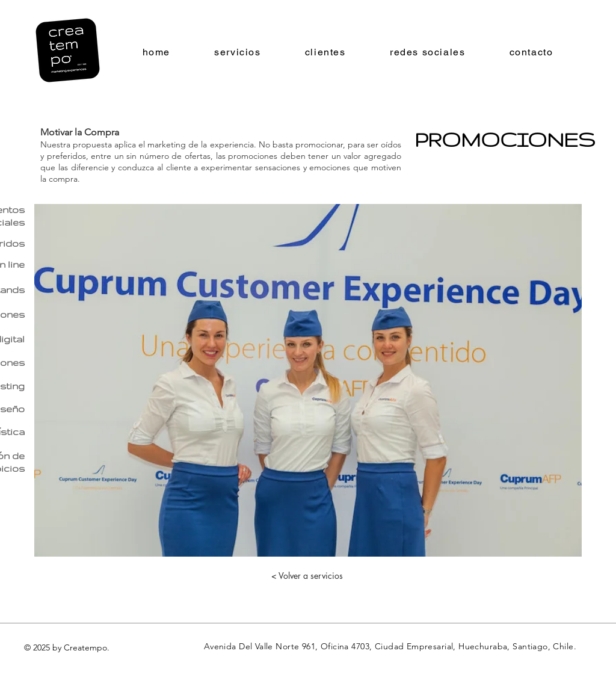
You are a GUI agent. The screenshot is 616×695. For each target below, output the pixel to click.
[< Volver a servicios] (307, 576)
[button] (308, 380)
